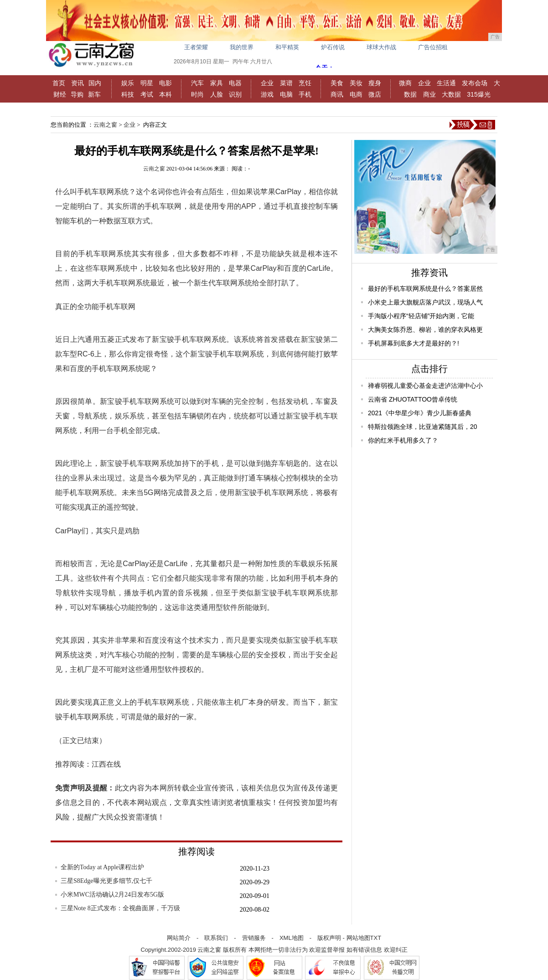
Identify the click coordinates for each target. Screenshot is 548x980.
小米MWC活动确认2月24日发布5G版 (112, 895)
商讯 (337, 94)
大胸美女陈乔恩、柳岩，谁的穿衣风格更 (425, 330)
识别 (235, 94)
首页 (59, 83)
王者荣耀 (196, 47)
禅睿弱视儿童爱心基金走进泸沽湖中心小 (425, 386)
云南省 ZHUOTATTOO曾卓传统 (413, 399)
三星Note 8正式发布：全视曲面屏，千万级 (120, 908)
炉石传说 (333, 47)
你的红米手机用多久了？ (403, 440)
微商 (405, 83)
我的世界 (242, 47)
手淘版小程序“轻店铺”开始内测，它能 (421, 316)
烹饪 (305, 83)
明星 (147, 83)
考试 (147, 94)
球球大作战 (381, 47)
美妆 (356, 83)
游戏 (267, 94)
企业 (267, 83)
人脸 (217, 94)
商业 (429, 94)
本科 (165, 94)
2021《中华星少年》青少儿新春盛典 (420, 413)
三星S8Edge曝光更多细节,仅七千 (106, 881)
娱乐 (128, 83)
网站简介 (179, 938)
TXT (376, 938)
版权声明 (329, 938)
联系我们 (216, 938)
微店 (375, 94)
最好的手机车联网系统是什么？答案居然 (425, 289)
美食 (337, 83)
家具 (217, 83)
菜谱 (286, 83)
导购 (77, 94)
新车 (94, 94)
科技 (128, 94)
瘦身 (375, 83)
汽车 (197, 83)
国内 (95, 83)
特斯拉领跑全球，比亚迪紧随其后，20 (423, 427)
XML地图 (292, 938)
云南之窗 (105, 125)
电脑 (286, 94)
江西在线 (106, 764)
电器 (235, 83)
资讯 (78, 83)
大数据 (451, 94)
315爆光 (478, 94)
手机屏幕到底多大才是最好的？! (414, 343)
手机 (305, 94)
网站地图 (358, 938)
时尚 (197, 94)
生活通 (446, 83)
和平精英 (287, 47)
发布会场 (475, 83)
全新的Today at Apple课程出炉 (102, 867)
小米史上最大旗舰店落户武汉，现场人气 (425, 302)
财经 (60, 94)
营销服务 (254, 938)
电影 (165, 83)
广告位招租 (433, 47)
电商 (356, 94)
